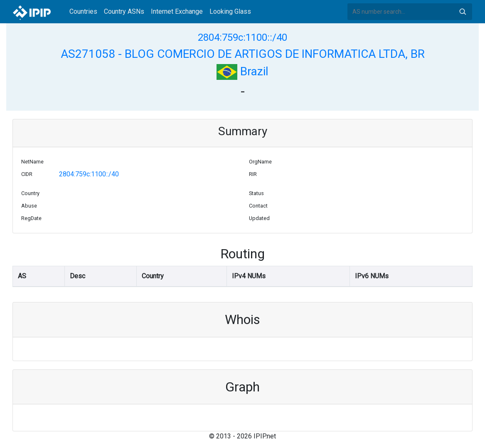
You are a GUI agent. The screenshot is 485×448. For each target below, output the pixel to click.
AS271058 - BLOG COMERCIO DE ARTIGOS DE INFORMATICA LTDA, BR (243, 54)
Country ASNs (124, 11)
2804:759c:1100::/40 (242, 37)
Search (463, 12)
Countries (83, 11)
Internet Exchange (177, 11)
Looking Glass (230, 11)
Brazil (242, 71)
